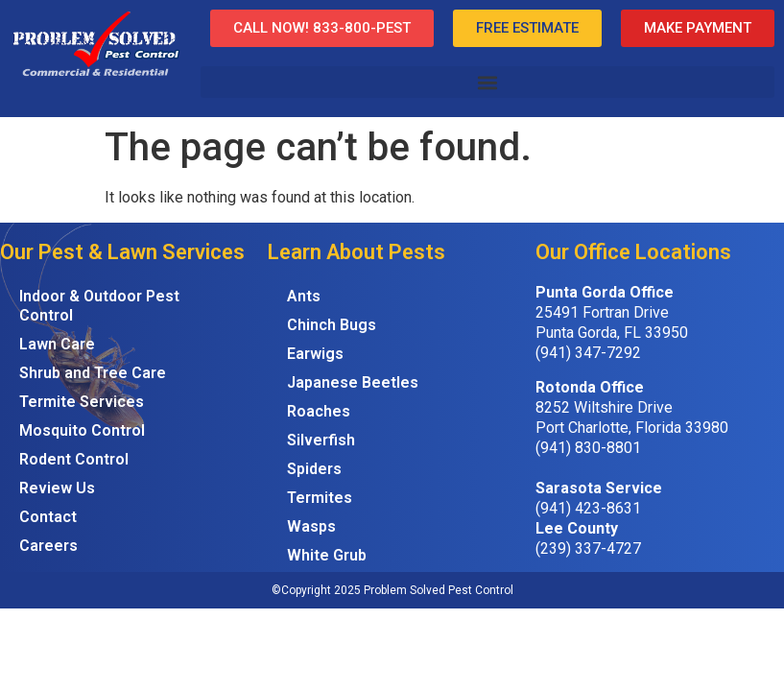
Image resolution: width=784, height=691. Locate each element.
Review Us (57, 488)
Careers (48, 546)
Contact (48, 517)
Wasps (311, 526)
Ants (304, 296)
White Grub (327, 555)
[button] (487, 82)
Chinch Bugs (332, 325)
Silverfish (321, 440)
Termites (320, 498)
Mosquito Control (82, 430)
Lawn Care (57, 344)
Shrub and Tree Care (93, 373)
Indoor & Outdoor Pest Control (99, 306)
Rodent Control (74, 459)
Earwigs (315, 354)
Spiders (314, 469)
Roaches (319, 411)
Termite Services (82, 402)
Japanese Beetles (353, 382)
